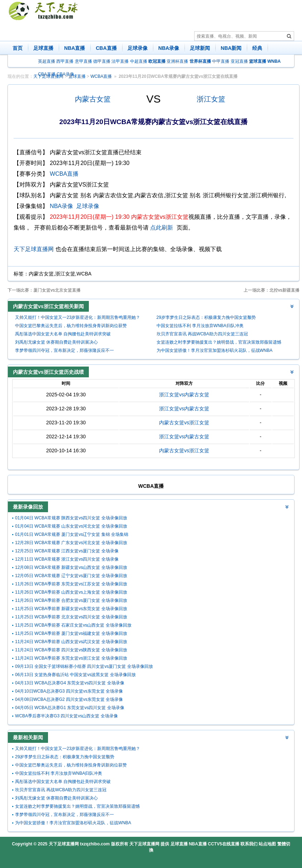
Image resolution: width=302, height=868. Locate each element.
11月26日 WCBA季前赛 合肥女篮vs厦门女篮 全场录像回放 (71, 600)
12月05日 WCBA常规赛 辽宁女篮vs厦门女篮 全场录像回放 (71, 576)
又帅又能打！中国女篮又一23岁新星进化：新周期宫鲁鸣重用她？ (78, 317)
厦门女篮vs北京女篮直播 (57, 290)
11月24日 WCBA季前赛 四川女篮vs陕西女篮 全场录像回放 (71, 650)
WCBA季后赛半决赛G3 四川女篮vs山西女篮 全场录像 (66, 716)
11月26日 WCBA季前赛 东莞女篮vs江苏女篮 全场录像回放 (71, 584)
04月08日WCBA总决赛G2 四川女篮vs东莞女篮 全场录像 (69, 699)
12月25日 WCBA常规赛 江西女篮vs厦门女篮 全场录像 (67, 551)
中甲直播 (221, 61)
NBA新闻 (231, 48)
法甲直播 (120, 61)
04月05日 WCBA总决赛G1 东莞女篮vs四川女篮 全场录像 (70, 708)
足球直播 (43, 48)
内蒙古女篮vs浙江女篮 (184, 423)
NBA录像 (169, 48)
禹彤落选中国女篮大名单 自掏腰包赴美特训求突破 (63, 334)
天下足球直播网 (34, 249)
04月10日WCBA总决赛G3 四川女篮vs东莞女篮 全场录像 (69, 691)
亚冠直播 (239, 61)
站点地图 (267, 844)
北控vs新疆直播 (284, 290)
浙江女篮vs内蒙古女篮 (184, 395)
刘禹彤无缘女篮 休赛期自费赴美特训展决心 (56, 342)
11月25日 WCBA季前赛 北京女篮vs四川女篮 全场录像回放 (71, 617)
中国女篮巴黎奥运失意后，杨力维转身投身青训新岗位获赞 (71, 326)
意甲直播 (83, 61)
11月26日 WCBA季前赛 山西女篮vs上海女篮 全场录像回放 (71, 592)
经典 (257, 48)
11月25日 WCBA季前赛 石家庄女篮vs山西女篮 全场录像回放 (73, 625)
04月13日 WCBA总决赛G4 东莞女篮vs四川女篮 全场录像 (70, 683)
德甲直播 (102, 61)
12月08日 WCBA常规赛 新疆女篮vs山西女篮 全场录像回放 (71, 567)
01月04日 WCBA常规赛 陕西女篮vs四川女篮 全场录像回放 (71, 518)
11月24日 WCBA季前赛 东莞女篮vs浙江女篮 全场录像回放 (71, 658)
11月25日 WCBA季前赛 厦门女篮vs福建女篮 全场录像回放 (71, 633)
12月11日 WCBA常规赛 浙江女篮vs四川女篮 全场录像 (67, 559)
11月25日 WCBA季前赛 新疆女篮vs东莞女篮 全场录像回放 (71, 609)
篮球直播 (77, 76)
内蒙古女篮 (93, 99)
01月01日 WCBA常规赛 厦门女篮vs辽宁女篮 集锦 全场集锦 (72, 534)
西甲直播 (65, 61)
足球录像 (138, 48)
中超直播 (139, 61)
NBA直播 (75, 48)
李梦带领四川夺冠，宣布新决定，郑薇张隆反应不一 (64, 350)
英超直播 (47, 61)
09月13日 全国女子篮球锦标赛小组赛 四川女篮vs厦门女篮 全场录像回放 (84, 666)
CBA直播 (106, 48)
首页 (18, 48)
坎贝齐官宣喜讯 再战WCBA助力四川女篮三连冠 (202, 334)
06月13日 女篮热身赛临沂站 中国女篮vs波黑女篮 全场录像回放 (75, 675)
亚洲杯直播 (177, 61)
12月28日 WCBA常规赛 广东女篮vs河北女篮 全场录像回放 (71, 543)
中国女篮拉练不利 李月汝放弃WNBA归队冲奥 (200, 326)
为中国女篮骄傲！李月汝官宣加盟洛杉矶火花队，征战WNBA (215, 350)
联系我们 (249, 844)
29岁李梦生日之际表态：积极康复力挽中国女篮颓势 (206, 317)
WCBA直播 (101, 76)
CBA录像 (65, 74)
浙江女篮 (211, 99)
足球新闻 (200, 48)
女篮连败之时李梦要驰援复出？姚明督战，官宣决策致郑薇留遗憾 (219, 342)
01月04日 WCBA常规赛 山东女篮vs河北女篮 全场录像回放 (71, 526)
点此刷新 (162, 228)
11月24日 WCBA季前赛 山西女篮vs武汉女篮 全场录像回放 (71, 642)
